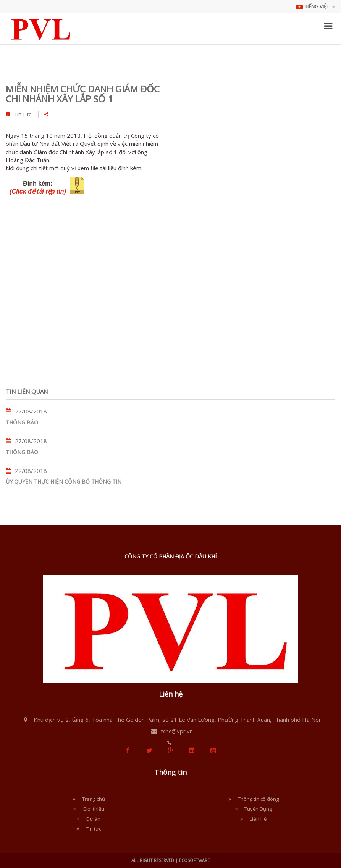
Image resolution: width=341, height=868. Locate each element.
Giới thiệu (93, 809)
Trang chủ (94, 799)
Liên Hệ (258, 819)
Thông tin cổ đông (258, 799)
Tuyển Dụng (258, 809)
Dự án (93, 819)
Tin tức (94, 829)
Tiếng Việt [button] (316, 6)
